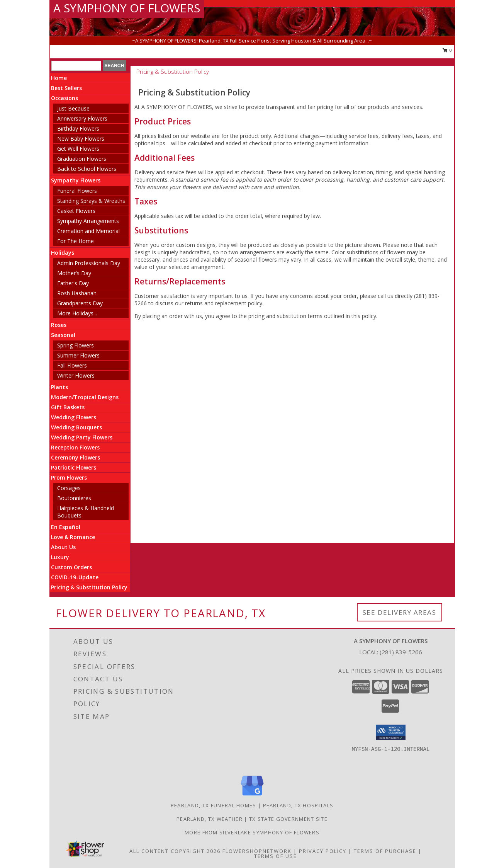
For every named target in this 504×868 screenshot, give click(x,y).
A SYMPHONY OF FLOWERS (127, 8)
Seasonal (63, 335)
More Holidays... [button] (77, 313)
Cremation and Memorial (88, 231)
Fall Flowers (72, 365)
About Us (63, 547)
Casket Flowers (76, 211)
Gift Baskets (68, 407)
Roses (59, 325)
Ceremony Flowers (76, 457)
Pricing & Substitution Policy (89, 587)
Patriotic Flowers (74, 467)
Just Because (73, 108)
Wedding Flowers (74, 417)
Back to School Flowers (87, 169)
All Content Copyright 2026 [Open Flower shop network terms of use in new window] (175, 851)
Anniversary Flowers (82, 118)
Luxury (60, 557)
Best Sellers (66, 88)
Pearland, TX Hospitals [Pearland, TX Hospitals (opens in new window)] (298, 805)
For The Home (76, 241)
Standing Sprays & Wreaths (91, 201)
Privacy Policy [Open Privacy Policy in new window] (323, 851)
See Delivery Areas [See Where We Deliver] (400, 612)
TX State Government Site (288, 819)
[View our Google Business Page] (252, 796)
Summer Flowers (78, 355)
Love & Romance (73, 537)
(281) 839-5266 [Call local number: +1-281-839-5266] (401, 652)
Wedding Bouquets (76, 427)
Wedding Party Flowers (82, 437)
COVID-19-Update (75, 577)
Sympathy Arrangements (88, 221)
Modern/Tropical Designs (85, 397)
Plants (59, 387)
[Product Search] (76, 66)
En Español (66, 527)
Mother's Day (74, 273)
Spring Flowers (76, 345)
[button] (391, 732)
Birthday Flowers (78, 128)
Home (59, 78)
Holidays (63, 253)
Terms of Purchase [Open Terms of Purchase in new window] (385, 851)
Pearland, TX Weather (210, 819)
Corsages (69, 488)
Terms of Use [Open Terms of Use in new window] (276, 856)
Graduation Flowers (82, 159)
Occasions (64, 98)
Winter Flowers (76, 375)
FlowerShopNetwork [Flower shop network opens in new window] (257, 851)
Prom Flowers (69, 477)
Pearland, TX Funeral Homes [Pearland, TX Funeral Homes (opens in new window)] (214, 805)
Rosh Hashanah (77, 293)
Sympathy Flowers (76, 180)
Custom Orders (71, 567)
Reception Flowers (75, 447)
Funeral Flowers (77, 191)
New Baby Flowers (81, 139)
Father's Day (73, 283)
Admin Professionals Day (89, 263)
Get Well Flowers (78, 149)
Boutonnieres (74, 498)
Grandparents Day (80, 303)
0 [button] (447, 50)
